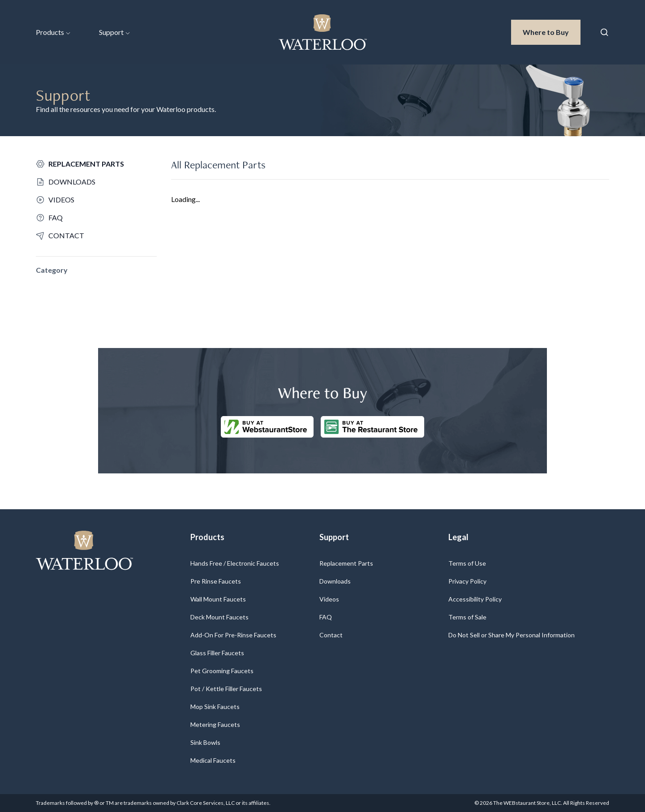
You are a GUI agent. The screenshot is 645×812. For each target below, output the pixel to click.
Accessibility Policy (475, 599)
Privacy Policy (467, 581)
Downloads (335, 581)
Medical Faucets (213, 760)
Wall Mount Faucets (218, 599)
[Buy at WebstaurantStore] (267, 427)
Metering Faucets (215, 724)
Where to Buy (552, 31)
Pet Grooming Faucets (222, 671)
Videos (329, 599)
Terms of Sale (467, 617)
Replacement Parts (346, 563)
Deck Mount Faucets (219, 617)
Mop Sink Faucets (215, 707)
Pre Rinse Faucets (216, 581)
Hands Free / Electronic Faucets (235, 563)
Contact (331, 635)
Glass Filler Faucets (217, 653)
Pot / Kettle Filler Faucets (226, 689)
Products (53, 32)
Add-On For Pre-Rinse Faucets (233, 635)
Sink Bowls (205, 742)
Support (114, 32)
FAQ (326, 617)
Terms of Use (467, 563)
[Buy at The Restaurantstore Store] (372, 427)
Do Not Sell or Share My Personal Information (512, 635)
